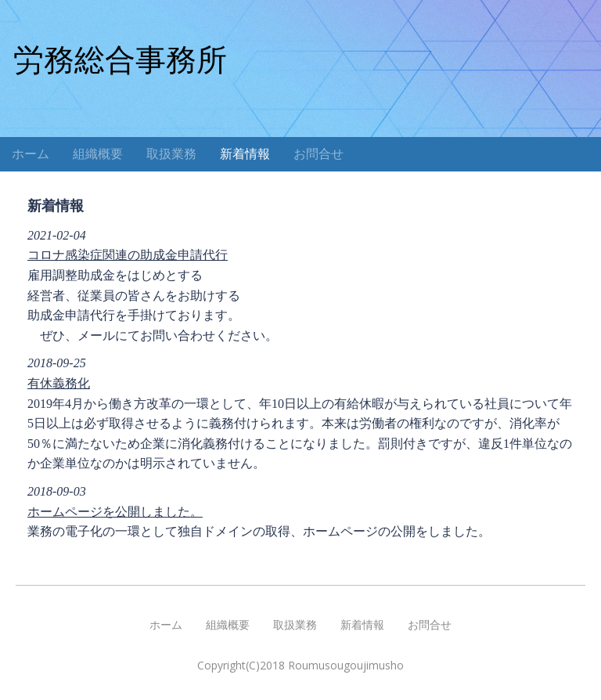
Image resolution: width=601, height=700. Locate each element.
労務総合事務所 (120, 60)
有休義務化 (59, 383)
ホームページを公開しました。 (115, 512)
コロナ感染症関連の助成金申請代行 (128, 255)
